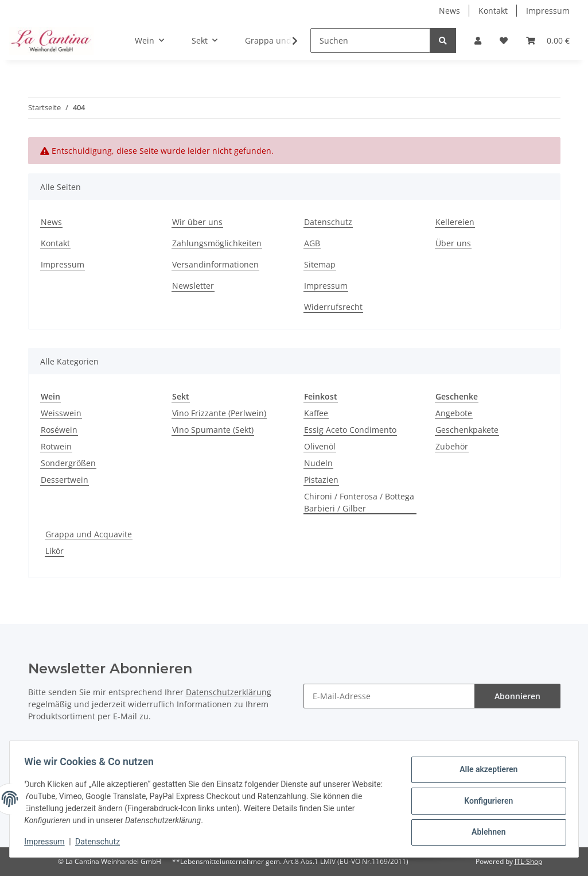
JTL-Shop (528, 861)
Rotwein (56, 446)
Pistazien (321, 480)
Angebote (454, 413)
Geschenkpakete (467, 430)
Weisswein (61, 413)
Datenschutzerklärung (229, 692)
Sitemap (320, 264)
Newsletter (193, 286)
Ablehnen (484, 831)
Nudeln (318, 463)
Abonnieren (517, 696)
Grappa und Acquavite (89, 534)
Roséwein (59, 430)
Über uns (453, 243)
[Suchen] (370, 40)
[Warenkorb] (548, 40)
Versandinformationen (215, 264)
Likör (54, 551)
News (449, 11)
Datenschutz (328, 222)
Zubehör (452, 446)
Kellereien (455, 222)
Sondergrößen (68, 463)
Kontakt (493, 11)
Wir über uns (197, 222)
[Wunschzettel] (504, 40)
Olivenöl (320, 446)
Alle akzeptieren (484, 771)
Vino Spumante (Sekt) (213, 430)
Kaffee (316, 413)
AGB (312, 243)
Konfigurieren (484, 801)
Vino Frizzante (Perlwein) (219, 413)
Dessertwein (65, 480)
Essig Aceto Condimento (350, 430)
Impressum (548, 11)
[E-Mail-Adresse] (389, 696)
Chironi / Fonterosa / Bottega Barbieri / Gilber (359, 502)
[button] (478, 40)
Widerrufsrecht (333, 307)
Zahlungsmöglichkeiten (217, 243)
